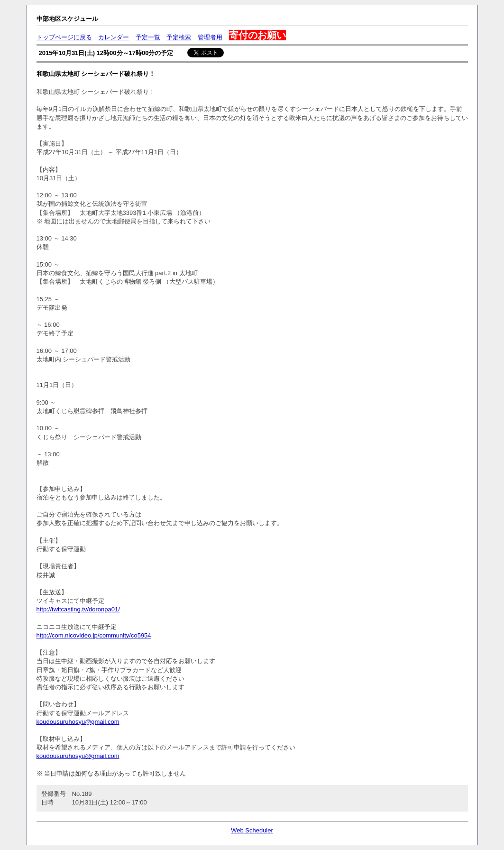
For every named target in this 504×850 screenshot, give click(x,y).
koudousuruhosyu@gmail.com (78, 722)
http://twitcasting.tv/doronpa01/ (78, 609)
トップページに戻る (64, 37)
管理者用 (210, 37)
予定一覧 (148, 37)
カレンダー (114, 37)
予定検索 (179, 37)
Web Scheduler (252, 830)
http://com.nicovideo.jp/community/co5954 (94, 635)
